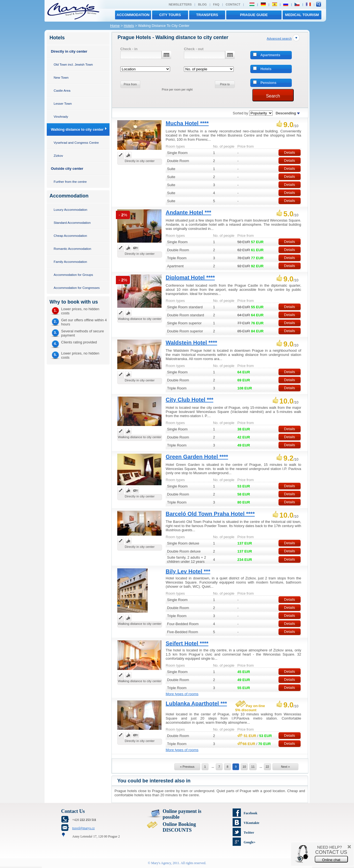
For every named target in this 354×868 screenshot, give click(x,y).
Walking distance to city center (77, 129)
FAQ (216, 4)
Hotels (129, 26)
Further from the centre (70, 182)
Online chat (331, 860)
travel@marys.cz (83, 828)
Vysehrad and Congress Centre (76, 142)
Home (115, 26)
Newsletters (180, 4)
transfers (207, 15)
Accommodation (133, 15)
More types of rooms (182, 694)
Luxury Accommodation (70, 210)
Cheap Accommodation (70, 236)
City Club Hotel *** (189, 400)
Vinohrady (61, 116)
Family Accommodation (70, 262)
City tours (170, 15)
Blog (202, 4)
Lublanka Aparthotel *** (196, 703)
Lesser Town (63, 103)
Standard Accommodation (72, 223)
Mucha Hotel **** (187, 123)
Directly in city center (69, 51)
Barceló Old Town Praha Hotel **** (210, 514)
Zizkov (58, 156)
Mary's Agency (161, 863)
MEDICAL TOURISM (302, 15)
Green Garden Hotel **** (197, 457)
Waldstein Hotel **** (191, 343)
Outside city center (67, 169)
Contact (233, 4)
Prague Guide (254, 15)
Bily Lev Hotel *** (188, 571)
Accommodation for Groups (73, 275)
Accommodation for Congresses (77, 288)
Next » (285, 767)
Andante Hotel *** (188, 212)
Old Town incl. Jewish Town (73, 64)
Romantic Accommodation (72, 249)
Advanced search (279, 38)
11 (253, 767)
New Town (61, 77)
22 (267, 767)
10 (244, 767)
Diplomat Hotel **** (190, 278)
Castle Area (62, 90)
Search (273, 96)
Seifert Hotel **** (187, 643)
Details (290, 152)
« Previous (187, 767)
